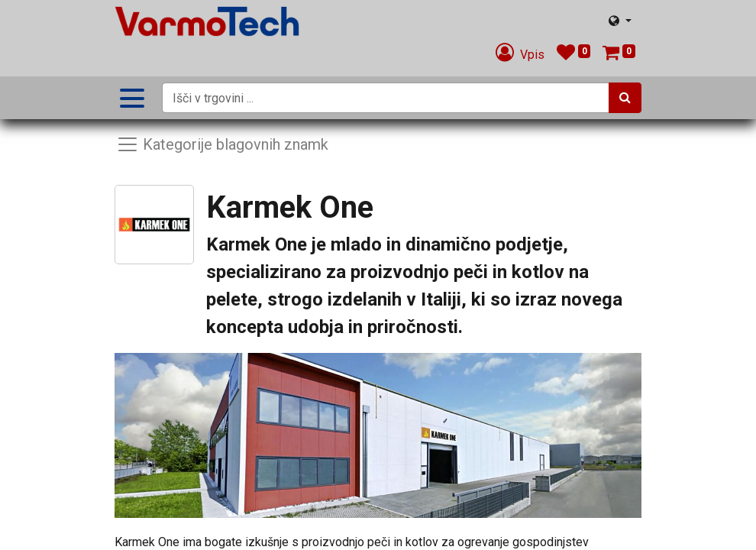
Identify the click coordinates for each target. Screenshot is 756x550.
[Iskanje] (625, 98)
